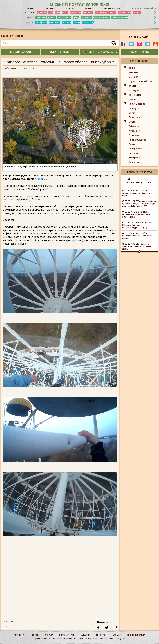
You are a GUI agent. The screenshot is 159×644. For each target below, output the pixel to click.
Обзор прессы (136, 149)
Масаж (65, 13)
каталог (85, 635)
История (133, 153)
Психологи (88, 13)
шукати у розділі (60, 52)
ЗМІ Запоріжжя (64, 18)
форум (49, 635)
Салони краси (125, 13)
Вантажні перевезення (106, 13)
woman (117, 635)
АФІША (70, 9)
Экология (134, 162)
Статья (133, 144)
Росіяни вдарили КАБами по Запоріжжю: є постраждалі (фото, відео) (137, 225)
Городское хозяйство (141, 81)
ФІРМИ (89, 9)
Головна (6, 36)
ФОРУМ (50, 9)
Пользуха (66, 23)
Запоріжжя (40, 18)
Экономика (135, 95)
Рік (150, 182)
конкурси (101, 635)
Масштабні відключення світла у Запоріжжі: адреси (137, 193)
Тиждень (129, 182)
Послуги (137, 13)
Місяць (139, 182)
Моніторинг (54, 23)
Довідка (51, 18)
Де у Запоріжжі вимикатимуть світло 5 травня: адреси (137, 246)
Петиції (76, 23)
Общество (134, 126)
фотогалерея (67, 635)
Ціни (45, 23)
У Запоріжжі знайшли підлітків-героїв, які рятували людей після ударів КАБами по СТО (139, 204)
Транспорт (86, 18)
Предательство (137, 140)
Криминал (134, 135)
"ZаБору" (40, 179)
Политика (134, 117)
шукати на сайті (21, 52)
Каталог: (30, 13)
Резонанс (134, 72)
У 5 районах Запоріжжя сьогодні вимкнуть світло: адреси (136, 214)
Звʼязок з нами (136, 635)
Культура (134, 90)
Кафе (58, 13)
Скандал (133, 77)
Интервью (134, 158)
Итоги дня (134, 131)
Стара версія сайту (144, 9)
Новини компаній (101, 18)
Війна (38, 23)
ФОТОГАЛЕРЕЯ (112, 9)
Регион (132, 99)
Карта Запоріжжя (120, 18)
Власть (133, 86)
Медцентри (76, 13)
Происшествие (137, 104)
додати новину (139, 52)
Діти (51, 13)
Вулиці (76, 18)
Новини (18, 36)
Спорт (132, 113)
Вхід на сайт (139, 36)
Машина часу (88, 23)
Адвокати (42, 13)
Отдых (132, 122)
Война (132, 68)
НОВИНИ (30, 9)
